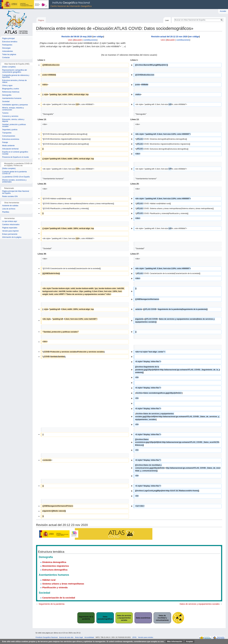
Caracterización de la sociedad (59, 598)
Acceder (223, 11)
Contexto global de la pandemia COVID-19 (14, 173)
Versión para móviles (146, 637)
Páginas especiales (10, 228)
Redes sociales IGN (10, 196)
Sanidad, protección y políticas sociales (14, 126)
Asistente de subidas (10, 206)
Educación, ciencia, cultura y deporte (13, 120)
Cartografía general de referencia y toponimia (16, 76)
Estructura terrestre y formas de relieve (14, 81)
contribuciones (90, 40)
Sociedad (6, 102)
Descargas (6, 48)
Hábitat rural (49, 580)
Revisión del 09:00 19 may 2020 (77, 37)
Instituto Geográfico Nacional (47, 5)
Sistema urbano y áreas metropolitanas (63, 584)
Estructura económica (11, 139)
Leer (167, 20)
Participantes (7, 45)
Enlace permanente (10, 234)
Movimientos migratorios (56, 566)
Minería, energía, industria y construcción (13, 109)
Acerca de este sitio (66, 637)
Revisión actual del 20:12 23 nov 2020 (169, 37)
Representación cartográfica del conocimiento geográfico (14, 71)
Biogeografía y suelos (11, 89)
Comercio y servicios (10, 116)
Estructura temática (10, 42)
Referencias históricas (11, 92)
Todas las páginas (9, 55)
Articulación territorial (10, 149)
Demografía (7, 95)
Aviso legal (79, 637)
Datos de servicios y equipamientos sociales (200, 604)
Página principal (8, 39)
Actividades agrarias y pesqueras (15, 105)
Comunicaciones (9, 136)
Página (41, 20)
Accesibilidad (89, 637)
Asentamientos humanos (12, 98)
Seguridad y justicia (10, 130)
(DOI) (134, 637)
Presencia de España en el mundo (15, 157)
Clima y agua (7, 86)
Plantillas (6, 212)
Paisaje (5, 142)
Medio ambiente (8, 146)
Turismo (5, 113)
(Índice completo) (9, 67)
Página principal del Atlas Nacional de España (16, 192)
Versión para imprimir (10, 231)
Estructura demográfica (55, 570)
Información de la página (12, 237)
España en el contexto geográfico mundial (15, 153)
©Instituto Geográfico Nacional (47, 637)
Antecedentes (7, 51)
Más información (175, 641)
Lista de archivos (9, 209)
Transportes (7, 133)
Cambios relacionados (11, 225)
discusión (78, 40)
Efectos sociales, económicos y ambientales (14, 181)
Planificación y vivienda (55, 587)
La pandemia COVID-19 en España (16, 177)
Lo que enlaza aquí (10, 221)
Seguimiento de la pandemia (52, 604)
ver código (98, 37)
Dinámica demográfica (54, 562)
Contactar (6, 58)
